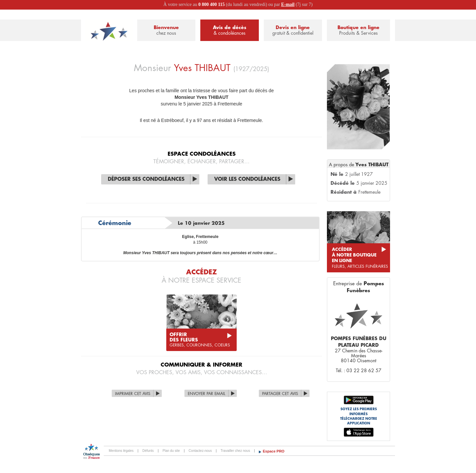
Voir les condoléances (247, 179)
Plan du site (171, 451)
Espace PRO (274, 451)
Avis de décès (229, 31)
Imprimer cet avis (133, 394)
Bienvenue (166, 31)
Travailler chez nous (235, 451)
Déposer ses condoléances (146, 179)
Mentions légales (121, 451)
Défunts (148, 451)
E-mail (288, 4)
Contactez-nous (200, 451)
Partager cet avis (280, 394)
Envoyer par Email (207, 394)
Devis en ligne (293, 31)
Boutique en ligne (358, 31)
